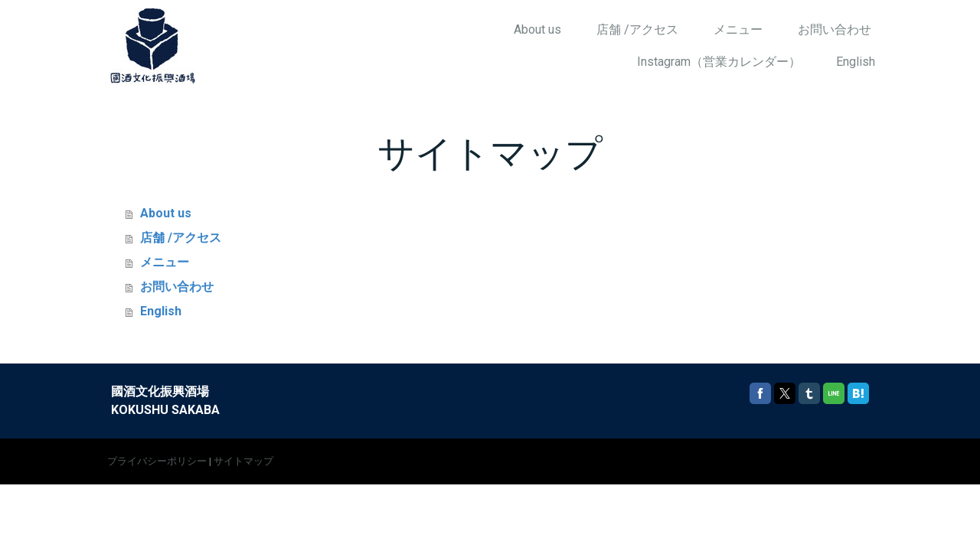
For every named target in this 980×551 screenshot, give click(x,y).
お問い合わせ (835, 29)
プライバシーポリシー (157, 461)
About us (537, 29)
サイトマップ (243, 461)
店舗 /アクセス (637, 29)
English (856, 62)
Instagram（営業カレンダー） (719, 62)
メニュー (738, 29)
